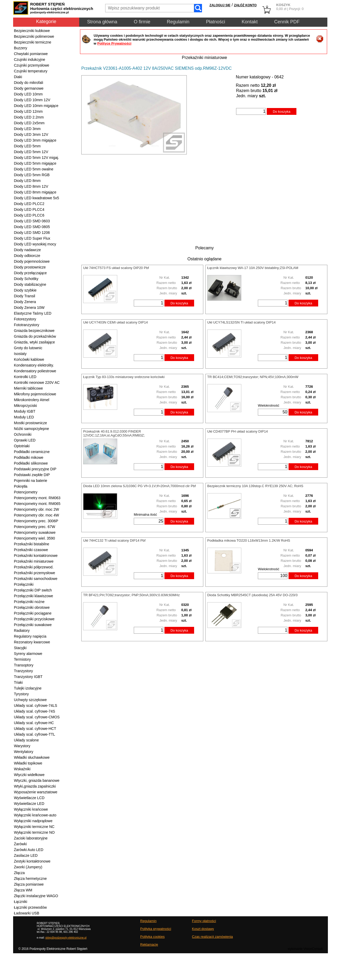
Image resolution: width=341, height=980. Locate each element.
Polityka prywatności (156, 929)
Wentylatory (24, 752)
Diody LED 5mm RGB (32, 175)
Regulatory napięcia (30, 636)
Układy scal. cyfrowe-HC (34, 723)
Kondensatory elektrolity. (34, 365)
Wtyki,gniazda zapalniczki (35, 786)
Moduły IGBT (25, 411)
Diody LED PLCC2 (29, 204)
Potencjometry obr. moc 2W (36, 509)
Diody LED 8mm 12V (31, 186)
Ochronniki (23, 434)
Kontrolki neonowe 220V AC (37, 383)
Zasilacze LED (26, 855)
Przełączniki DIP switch (33, 590)
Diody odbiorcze (27, 256)
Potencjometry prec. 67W (34, 527)
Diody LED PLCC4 (29, 209)
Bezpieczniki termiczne (33, 42)
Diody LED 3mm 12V (31, 134)
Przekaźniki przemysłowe (34, 573)
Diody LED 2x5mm (29, 123)
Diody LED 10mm (28, 94)
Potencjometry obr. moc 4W (36, 515)
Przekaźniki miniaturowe (34, 561)
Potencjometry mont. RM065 (37, 504)
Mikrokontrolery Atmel (32, 400)
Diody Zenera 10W (29, 308)
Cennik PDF (287, 22)
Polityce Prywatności (114, 43)
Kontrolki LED (25, 377)
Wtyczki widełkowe (29, 775)
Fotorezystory (25, 319)
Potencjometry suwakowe (35, 532)
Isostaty (20, 354)
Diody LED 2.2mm (29, 117)
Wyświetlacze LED (29, 804)
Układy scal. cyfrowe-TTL (34, 734)
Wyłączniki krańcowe (31, 809)
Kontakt (250, 22)
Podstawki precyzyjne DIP (35, 469)
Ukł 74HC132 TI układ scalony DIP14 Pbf (114, 540)
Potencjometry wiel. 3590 (34, 538)
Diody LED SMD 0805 (32, 227)
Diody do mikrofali (28, 83)
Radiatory (22, 631)
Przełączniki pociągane (33, 613)
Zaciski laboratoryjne (31, 838)
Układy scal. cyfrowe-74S (34, 711)
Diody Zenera (25, 302)
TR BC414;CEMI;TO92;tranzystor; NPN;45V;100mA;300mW (253, 377)
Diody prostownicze (30, 267)
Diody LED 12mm (28, 111)
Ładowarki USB (27, 913)
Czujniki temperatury (31, 71)
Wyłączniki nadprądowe (33, 821)
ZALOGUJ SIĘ (220, 5)
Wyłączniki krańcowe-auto (35, 815)
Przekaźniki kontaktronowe (36, 556)
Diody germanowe (29, 88)
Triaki (18, 682)
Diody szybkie (25, 290)
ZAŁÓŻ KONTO (245, 5)
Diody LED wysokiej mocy (35, 244)
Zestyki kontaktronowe (32, 861)
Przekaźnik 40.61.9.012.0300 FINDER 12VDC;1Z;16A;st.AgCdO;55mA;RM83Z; (114, 433)
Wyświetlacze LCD (29, 798)
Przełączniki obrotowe (32, 607)
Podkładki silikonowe (31, 463)
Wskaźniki (22, 769)
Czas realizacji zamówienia (212, 937)
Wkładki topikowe (28, 763)
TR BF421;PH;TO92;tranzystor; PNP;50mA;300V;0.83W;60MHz (131, 595)
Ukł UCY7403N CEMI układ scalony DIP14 (115, 322)
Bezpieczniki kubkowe (32, 31)
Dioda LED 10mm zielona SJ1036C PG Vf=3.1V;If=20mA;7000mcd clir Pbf (139, 486)
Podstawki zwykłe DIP (32, 475)
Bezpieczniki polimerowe (34, 36)
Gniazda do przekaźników (35, 336)
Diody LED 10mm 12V (32, 100)
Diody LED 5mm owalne (34, 169)
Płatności (215, 22)
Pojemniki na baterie (31, 481)
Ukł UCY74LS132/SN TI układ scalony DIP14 (241, 322)
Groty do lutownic (28, 348)
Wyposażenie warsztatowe (36, 792)
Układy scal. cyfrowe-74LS (36, 706)
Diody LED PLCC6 (29, 215)
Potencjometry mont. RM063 (37, 498)
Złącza (19, 873)
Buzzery (21, 48)
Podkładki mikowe (29, 457)
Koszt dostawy (203, 929)
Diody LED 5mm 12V (31, 152)
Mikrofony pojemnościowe (35, 394)
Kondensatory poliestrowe (35, 371)
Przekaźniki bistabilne (32, 544)
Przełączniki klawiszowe (33, 596)
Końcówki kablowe (29, 359)
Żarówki (20, 844)
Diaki (18, 77)
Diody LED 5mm (27, 146)
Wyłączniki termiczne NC (34, 827)
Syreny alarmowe (28, 654)
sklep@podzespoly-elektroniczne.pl (66, 938)
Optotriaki (22, 446)
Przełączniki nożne (29, 602)
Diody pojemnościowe (32, 261)
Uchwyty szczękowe (30, 700)
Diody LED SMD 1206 (32, 233)
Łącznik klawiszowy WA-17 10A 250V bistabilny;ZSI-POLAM (253, 268)
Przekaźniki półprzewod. (34, 567)
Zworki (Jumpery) (28, 867)
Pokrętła (21, 486)
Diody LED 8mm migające (35, 192)
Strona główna (102, 22)
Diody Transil (25, 296)
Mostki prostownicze (30, 423)
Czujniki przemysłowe (32, 65)
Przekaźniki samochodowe (36, 579)
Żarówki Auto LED (29, 850)
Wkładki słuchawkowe (32, 757)
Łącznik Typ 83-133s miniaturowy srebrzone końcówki (124, 377)
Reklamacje (149, 944)
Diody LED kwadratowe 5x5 (36, 198)
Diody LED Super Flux (32, 238)
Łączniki (21, 902)
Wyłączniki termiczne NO (34, 832)
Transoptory (24, 665)
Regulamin (178, 22)
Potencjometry (26, 492)
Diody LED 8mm (27, 181)
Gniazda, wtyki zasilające (34, 342)
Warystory (22, 746)
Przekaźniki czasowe (31, 550)
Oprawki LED (25, 440)
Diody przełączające (30, 273)
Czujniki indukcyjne (30, 60)
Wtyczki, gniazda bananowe (37, 780)
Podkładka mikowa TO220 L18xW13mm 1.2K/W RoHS (249, 540)
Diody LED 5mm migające (35, 163)
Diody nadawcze (27, 250)
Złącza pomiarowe (29, 884)
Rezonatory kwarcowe (32, 642)
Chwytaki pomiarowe (31, 54)
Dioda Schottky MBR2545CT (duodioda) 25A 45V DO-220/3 (252, 595)
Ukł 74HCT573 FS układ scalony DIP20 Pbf (116, 268)
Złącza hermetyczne (30, 879)
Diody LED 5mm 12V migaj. (36, 158)
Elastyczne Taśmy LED (33, 313)
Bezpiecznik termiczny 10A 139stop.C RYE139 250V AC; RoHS (255, 486)
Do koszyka (282, 112)
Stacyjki (20, 648)
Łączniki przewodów (30, 907)
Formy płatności (204, 921)
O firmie (142, 22)
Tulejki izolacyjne (28, 688)
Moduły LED (24, 417)
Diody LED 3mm (27, 129)
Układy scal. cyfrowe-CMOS (37, 717)
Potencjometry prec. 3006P (36, 521)
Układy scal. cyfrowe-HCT (35, 729)
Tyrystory (21, 694)
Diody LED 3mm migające (35, 140)
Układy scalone (26, 740)
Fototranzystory (26, 325)
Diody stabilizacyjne (30, 284)
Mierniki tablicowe (28, 388)
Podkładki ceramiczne (32, 452)
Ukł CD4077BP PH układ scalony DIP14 (238, 431)
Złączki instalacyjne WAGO (36, 896)
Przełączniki (24, 584)
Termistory (22, 659)
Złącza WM (23, 890)
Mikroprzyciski (25, 406)
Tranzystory (23, 671)
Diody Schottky (26, 279)
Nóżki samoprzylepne (31, 429)
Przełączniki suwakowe (33, 625)
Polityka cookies (153, 937)
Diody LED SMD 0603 (32, 221)
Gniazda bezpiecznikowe (34, 331)
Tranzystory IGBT (28, 677)
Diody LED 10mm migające (36, 106)
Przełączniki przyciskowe (34, 619)
